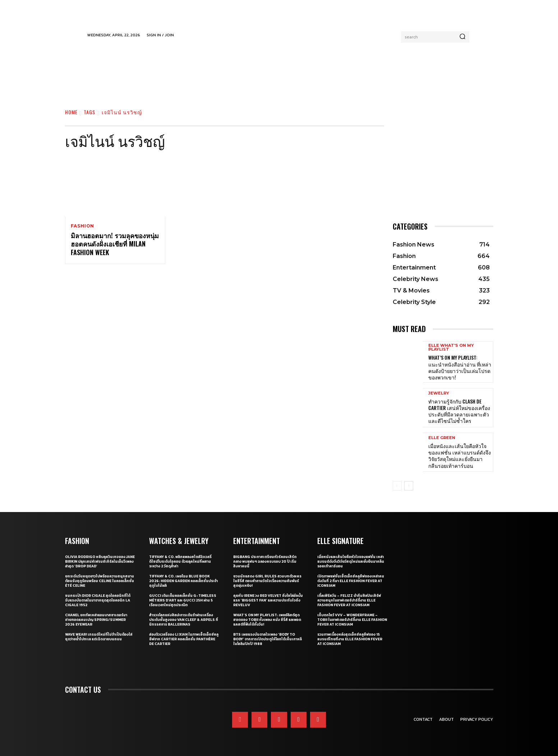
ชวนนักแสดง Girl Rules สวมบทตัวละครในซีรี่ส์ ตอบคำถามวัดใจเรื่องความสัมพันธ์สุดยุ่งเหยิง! (267, 581)
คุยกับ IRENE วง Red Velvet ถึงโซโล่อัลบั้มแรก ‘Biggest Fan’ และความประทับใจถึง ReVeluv (268, 600)
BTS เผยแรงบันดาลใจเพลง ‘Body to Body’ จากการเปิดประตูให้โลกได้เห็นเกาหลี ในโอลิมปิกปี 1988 (268, 639)
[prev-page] (397, 486)
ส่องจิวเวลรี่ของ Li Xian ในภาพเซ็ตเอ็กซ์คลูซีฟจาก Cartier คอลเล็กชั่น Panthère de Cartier (184, 639)
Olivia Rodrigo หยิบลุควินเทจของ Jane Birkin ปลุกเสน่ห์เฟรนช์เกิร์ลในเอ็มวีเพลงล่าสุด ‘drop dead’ (100, 561)
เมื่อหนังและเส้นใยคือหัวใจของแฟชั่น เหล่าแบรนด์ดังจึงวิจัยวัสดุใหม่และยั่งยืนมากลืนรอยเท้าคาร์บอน (460, 456)
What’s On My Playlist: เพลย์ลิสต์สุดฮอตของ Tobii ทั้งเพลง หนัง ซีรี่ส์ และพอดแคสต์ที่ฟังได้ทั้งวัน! (267, 620)
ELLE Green (442, 438)
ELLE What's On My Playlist (451, 347)
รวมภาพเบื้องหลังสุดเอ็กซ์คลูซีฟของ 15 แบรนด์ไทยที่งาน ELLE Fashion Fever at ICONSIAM (350, 639)
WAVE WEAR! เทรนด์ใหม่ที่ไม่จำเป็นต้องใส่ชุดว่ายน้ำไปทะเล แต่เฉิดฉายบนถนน (99, 637)
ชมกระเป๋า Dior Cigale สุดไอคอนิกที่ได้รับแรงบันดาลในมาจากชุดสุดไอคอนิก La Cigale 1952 (98, 600)
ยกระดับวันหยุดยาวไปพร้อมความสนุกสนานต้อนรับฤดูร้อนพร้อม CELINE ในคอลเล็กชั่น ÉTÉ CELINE (100, 581)
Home (71, 112)
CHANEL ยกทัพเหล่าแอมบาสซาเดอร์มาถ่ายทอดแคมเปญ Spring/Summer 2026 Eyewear (96, 620)
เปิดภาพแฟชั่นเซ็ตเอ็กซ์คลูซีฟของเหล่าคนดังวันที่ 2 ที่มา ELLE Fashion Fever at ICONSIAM (351, 581)
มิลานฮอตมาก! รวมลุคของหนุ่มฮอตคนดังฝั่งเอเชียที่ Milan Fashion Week (115, 244)
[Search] (462, 37)
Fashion (83, 226)
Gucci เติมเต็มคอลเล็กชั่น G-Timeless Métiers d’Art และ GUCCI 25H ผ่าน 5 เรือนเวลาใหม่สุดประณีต (183, 600)
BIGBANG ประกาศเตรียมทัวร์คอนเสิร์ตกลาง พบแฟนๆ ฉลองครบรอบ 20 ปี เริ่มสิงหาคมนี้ (265, 561)
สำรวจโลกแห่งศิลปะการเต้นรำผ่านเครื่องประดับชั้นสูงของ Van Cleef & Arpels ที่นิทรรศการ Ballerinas (184, 620)
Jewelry (439, 393)
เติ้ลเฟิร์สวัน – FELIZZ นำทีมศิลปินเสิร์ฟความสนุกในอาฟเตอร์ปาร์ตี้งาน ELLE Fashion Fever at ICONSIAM (349, 600)
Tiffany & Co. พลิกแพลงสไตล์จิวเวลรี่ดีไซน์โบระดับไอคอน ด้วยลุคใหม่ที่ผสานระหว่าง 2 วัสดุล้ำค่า (180, 561)
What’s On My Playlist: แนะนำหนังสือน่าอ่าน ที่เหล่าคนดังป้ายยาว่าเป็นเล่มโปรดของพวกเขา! (460, 367)
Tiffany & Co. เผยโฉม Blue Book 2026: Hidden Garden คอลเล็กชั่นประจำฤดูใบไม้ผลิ (183, 581)
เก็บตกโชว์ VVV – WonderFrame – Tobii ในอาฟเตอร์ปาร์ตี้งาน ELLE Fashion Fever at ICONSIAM (352, 620)
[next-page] (409, 486)
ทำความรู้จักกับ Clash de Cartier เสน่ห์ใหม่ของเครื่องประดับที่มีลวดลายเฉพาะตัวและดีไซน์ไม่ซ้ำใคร (459, 411)
